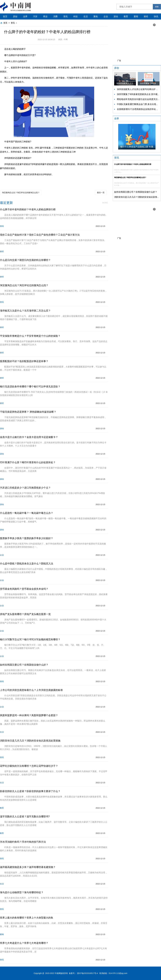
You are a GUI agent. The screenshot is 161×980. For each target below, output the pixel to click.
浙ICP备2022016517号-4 (87, 973)
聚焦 (96, 16)
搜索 (157, 7)
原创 (15, 16)
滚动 (116, 16)
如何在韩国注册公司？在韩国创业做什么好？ (136, 192)
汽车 (35, 16)
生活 (86, 16)
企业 (106, 16)
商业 (45, 16)
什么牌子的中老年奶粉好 (21, 181)
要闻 (136, 16)
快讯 (156, 16)
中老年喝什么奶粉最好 (44, 181)
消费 (55, 16)
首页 (5, 16)
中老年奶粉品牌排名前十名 (90, 181)
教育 (126, 16)
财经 (146, 16)
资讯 (65, 16)
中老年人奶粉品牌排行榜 (66, 181)
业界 (25, 16)
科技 (76, 16)
